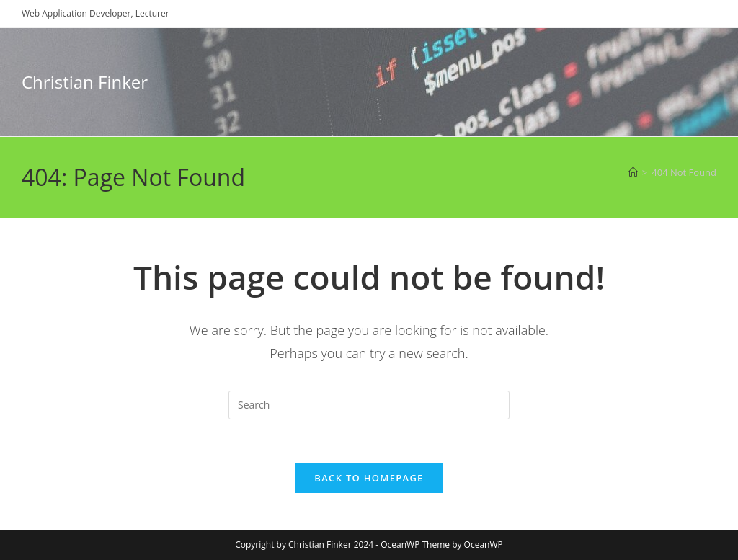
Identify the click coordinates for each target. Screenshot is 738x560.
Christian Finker (85, 82)
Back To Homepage (369, 478)
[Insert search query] (369, 405)
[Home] (633, 172)
